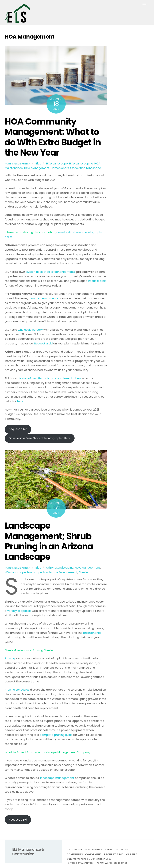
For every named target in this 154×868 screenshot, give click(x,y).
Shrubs (83, 572)
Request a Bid (18, 820)
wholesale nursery (31, 330)
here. (21, 401)
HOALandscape (15, 572)
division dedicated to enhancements (51, 272)
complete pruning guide (56, 735)
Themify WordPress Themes (111, 863)
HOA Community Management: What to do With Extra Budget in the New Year (53, 137)
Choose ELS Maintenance (84, 850)
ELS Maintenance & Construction (87, 859)
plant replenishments (44, 298)
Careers (132, 854)
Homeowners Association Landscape (76, 168)
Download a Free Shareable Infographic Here (40, 438)
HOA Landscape (57, 164)
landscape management (57, 778)
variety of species (20, 611)
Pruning (10, 658)
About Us (111, 850)
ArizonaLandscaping (60, 568)
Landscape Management (60, 572)
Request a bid (97, 281)
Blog (38, 164)
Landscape (34, 572)
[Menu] (144, 5)
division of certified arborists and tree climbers (50, 378)
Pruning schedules (17, 690)
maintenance (92, 633)
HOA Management (37, 168)
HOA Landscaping (81, 164)
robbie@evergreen (18, 164)
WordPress (87, 863)
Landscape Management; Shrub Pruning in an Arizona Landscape (49, 541)
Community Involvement (84, 854)
